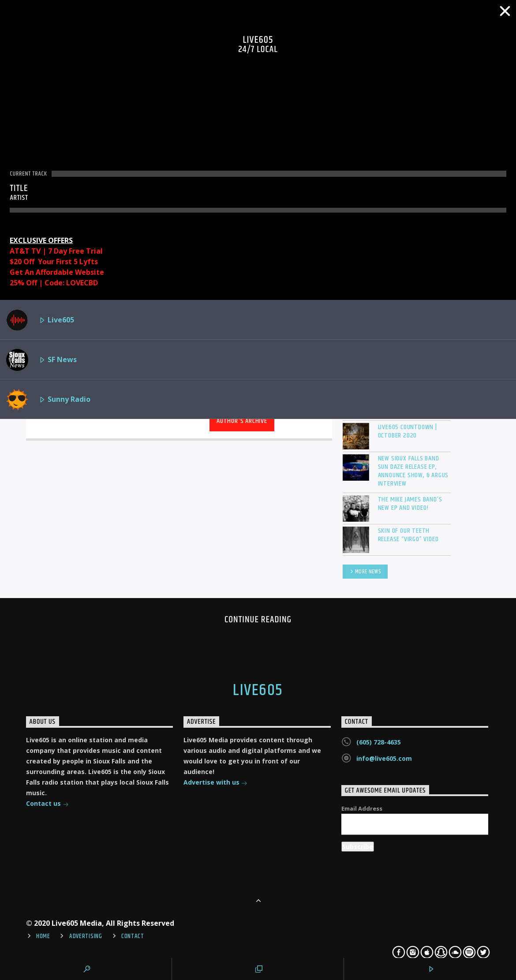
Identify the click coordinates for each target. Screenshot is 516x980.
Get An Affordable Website (57, 272)
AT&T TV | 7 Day (39, 251)
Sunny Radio (48, 400)
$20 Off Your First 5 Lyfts (54, 262)
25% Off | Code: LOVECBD (54, 283)
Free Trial (86, 251)
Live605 (40, 320)
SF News (41, 360)
